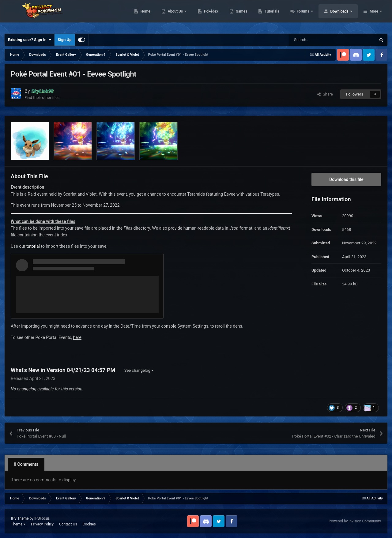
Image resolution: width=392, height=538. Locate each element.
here (77, 337)
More (374, 15)
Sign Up (64, 40)
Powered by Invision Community (355, 521)
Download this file (346, 179)
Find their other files (42, 98)
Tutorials (311, 15)
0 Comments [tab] (26, 464)
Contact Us (68, 524)
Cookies (89, 524)
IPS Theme (20, 518)
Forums (342, 15)
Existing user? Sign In (30, 40)
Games (280, 15)
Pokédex (250, 15)
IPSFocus (42, 518)
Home (184, 15)
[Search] (319, 40)
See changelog (139, 370)
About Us (215, 15)
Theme (18, 524)
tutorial (33, 246)
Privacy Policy (42, 524)
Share (325, 94)
